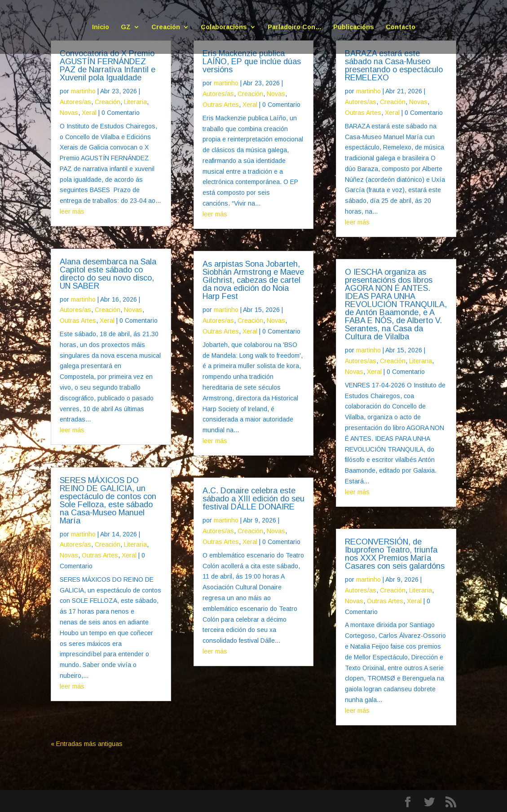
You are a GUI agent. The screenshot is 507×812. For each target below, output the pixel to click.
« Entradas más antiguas (87, 744)
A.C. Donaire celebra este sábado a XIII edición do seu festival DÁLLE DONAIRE (253, 499)
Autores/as (75, 102)
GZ (126, 27)
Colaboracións (224, 27)
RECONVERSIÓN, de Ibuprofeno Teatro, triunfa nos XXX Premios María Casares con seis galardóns (395, 554)
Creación (166, 27)
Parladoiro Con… (295, 27)
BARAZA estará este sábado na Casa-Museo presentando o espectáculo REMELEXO (394, 66)
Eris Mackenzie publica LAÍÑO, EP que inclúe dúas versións (252, 61)
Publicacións (354, 27)
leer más (72, 211)
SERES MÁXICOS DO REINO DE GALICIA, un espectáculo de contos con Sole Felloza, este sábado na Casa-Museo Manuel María (108, 500)
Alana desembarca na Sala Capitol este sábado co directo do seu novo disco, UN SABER (108, 274)
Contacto (401, 27)
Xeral (89, 113)
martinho (83, 91)
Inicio (101, 27)
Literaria (135, 102)
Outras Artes (78, 320)
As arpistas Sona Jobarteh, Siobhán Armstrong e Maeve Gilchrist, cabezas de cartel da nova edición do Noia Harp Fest (253, 280)
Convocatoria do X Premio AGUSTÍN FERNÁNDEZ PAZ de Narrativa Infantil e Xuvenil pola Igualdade (108, 66)
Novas (69, 113)
